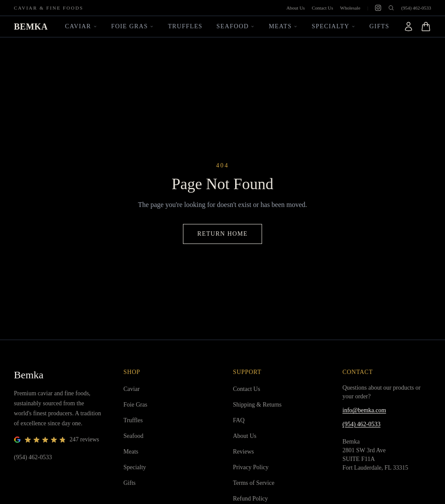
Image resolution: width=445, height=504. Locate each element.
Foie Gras (133, 26)
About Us (296, 8)
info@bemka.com (364, 410)
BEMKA (31, 27)
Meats (283, 26)
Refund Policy (251, 499)
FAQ (239, 420)
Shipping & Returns (257, 405)
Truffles (185, 26)
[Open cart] (426, 27)
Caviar (81, 26)
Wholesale (350, 8)
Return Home (222, 234)
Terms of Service (254, 483)
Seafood (236, 26)
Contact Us (322, 8)
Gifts (379, 26)
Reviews (243, 452)
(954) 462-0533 (416, 8)
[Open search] (391, 8)
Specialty (334, 26)
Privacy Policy (251, 467)
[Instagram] (378, 8)
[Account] (408, 27)
